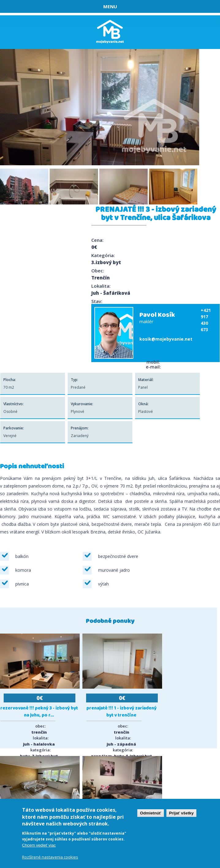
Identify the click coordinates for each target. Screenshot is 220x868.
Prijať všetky (181, 813)
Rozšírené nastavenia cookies (50, 857)
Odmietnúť (151, 813)
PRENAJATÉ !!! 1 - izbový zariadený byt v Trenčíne (121, 712)
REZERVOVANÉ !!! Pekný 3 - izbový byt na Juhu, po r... (39, 712)
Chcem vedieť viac (39, 845)
